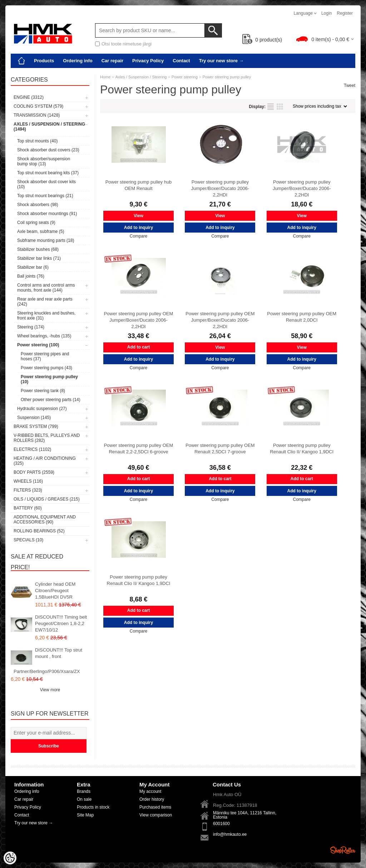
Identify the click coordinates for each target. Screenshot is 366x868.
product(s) (262, 40)
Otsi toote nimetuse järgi (127, 44)
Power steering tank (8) (43, 391)
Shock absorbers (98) (38, 205)
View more (50, 690)
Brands (84, 791)
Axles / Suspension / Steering (141, 77)
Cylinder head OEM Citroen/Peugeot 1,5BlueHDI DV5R (55, 591)
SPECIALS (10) (28, 540)
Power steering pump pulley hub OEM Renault (139, 185)
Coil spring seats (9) (36, 223)
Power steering (185, 77)
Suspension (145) (34, 418)
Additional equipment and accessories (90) (45, 520)
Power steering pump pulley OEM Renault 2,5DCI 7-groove (220, 448)
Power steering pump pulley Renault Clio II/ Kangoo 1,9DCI (302, 448)
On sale (84, 799)
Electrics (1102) (32, 449)
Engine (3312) (29, 97)
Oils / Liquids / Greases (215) (47, 499)
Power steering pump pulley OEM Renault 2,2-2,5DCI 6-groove (139, 448)
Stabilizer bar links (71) (39, 258)
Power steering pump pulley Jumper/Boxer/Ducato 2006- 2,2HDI (220, 188)
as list (271, 107)
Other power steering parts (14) (51, 400)
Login (327, 13)
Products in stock (93, 807)
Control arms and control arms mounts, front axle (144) (46, 288)
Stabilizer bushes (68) (38, 249)
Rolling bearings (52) (39, 531)
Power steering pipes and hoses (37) (45, 356)
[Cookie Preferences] (10, 858)
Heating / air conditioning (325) (45, 461)
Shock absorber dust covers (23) (48, 150)
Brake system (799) (36, 426)
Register (345, 13)
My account (150, 791)
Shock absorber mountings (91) (47, 214)
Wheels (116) (28, 481)
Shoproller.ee (343, 850)
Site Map (85, 815)
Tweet (350, 86)
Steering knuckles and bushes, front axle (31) (46, 316)
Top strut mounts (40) (37, 141)
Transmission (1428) (37, 115)
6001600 (221, 824)
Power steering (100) (38, 345)
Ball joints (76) (31, 276)
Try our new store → (221, 61)
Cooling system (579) (38, 106)
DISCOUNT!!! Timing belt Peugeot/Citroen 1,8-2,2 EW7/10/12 (61, 623)
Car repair (112, 61)
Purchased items (155, 807)
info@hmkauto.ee (230, 834)
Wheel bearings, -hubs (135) (44, 336)
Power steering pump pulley (227, 77)
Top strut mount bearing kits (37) (48, 173)
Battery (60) (28, 508)
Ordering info (78, 61)
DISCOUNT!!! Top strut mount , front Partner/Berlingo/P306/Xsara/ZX (48, 661)
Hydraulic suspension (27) (42, 409)
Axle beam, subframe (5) (41, 231)
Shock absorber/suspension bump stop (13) (44, 161)
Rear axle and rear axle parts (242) (45, 302)
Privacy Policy (148, 61)
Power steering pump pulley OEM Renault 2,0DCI (302, 317)
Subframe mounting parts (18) (46, 240)
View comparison (156, 815)
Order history (152, 799)
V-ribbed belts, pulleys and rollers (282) (47, 438)
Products (44, 61)
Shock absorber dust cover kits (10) (46, 184)
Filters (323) (28, 490)
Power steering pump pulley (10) (49, 379)
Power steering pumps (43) (46, 368)
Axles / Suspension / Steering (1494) (49, 127)
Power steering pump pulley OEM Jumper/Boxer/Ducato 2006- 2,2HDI (139, 320)
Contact (181, 61)
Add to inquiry (139, 228)
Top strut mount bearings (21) (45, 196)
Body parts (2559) (34, 472)
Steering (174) (31, 327)
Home (105, 77)
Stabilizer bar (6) (33, 267)
